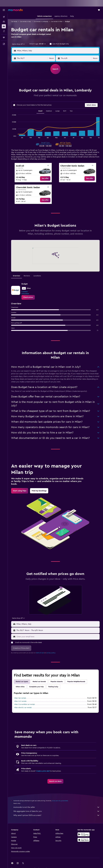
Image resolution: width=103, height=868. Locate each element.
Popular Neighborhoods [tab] (76, 682)
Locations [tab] (37, 276)
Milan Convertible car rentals (25, 704)
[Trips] (4, 37)
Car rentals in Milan (57, 22)
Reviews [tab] (27, 276)
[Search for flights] (4, 17)
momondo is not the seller (57, 807)
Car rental (14, 22)
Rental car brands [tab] (39, 682)
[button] (4, 10)
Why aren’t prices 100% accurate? (57, 815)
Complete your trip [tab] (36, 687)
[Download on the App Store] (84, 840)
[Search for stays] (4, 22)
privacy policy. (51, 653)
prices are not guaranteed (60, 801)
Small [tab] (40, 111)
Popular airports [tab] (57, 682)
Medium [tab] (49, 111)
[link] (45, 178)
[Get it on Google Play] (84, 834)
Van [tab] (71, 111)
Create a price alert (43, 771)
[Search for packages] (4, 31)
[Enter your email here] (58, 637)
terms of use (40, 653)
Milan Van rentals (20, 698)
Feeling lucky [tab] (53, 687)
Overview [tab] (17, 276)
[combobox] (18, 44)
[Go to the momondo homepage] (15, 10)
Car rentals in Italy (25, 22)
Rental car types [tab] (22, 682)
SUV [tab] (65, 111)
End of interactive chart (11, 136)
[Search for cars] (4, 26)
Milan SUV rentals (20, 701)
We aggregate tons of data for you (57, 811)
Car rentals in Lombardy (41, 22)
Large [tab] (58, 111)
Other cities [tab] (20, 687)
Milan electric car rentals (23, 708)
